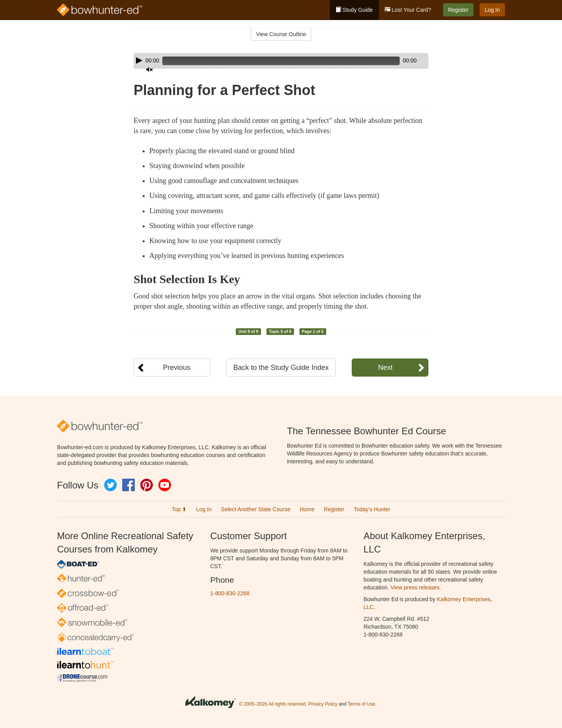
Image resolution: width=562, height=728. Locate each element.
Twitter (110, 485)
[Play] (139, 60)
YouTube (165, 485)
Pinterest (147, 485)
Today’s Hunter (372, 509)
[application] (281, 61)
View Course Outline (281, 34)
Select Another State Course (256, 509)
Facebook (129, 485)
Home (307, 509)
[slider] (270, 61)
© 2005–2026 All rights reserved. (273, 704)
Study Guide (354, 10)
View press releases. (416, 587)
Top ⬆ (179, 509)
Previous (176, 368)
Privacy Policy (323, 704)
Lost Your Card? (408, 10)
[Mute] (400, 61)
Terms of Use (362, 704)
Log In (492, 10)
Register (458, 10)
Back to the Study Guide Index (281, 368)
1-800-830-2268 (230, 593)
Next (385, 368)
